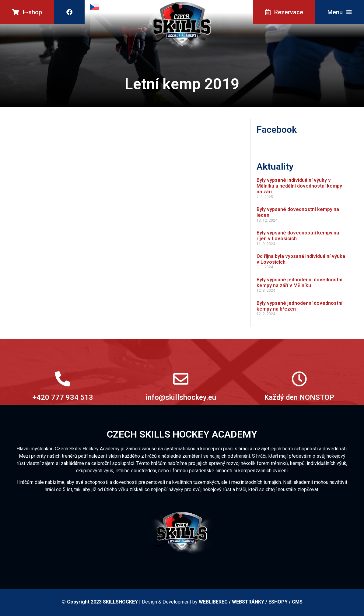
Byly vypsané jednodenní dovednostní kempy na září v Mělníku (299, 283)
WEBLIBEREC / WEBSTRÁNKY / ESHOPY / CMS (251, 602)
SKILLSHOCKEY (120, 602)
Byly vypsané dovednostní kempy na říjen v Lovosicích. (298, 236)
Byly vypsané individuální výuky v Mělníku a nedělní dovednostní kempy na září (299, 186)
